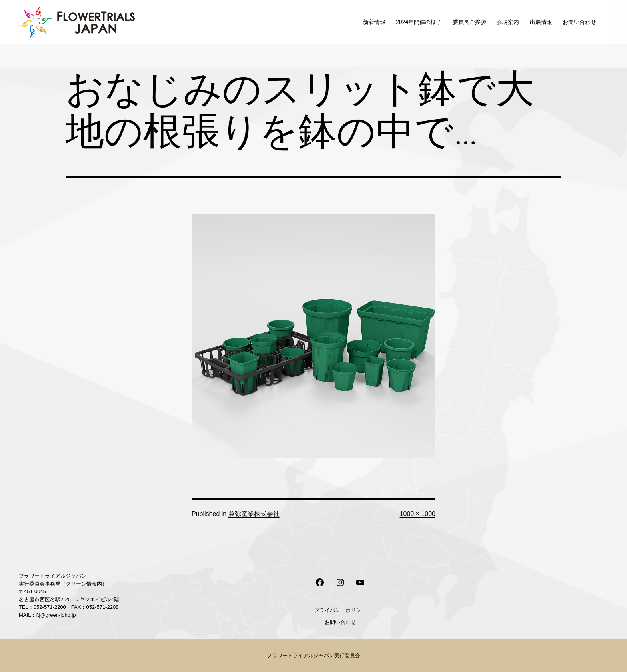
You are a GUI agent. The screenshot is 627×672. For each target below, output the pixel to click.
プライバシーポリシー (340, 610)
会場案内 (508, 22)
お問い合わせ (579, 22)
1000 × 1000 (418, 514)
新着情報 (374, 22)
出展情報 (541, 22)
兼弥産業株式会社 (254, 514)
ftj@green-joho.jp (56, 615)
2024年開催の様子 (419, 22)
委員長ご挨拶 (469, 22)
